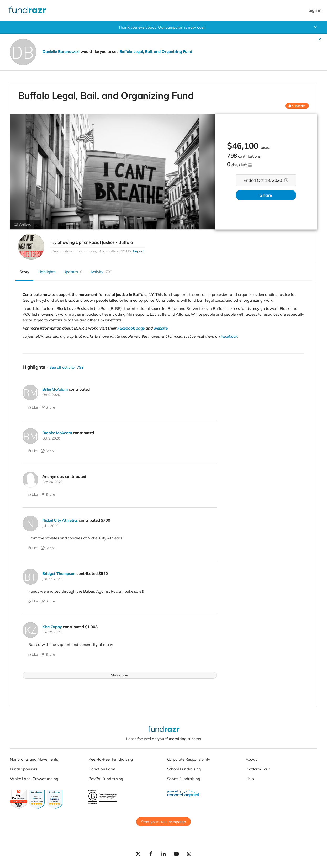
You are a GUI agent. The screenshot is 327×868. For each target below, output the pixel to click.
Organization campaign (70, 251)
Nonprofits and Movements (34, 758)
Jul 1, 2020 (50, 525)
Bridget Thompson (59, 573)
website (161, 328)
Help (250, 778)
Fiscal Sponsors (24, 768)
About (251, 758)
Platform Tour (258, 768)
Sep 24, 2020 (52, 481)
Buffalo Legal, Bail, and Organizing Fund (156, 52)
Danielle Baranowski (61, 52)
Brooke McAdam (57, 433)
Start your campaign (163, 821)
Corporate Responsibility (189, 758)
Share (266, 195)
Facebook (229, 336)
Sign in (315, 10)
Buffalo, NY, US (119, 251)
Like (33, 407)
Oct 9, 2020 (51, 395)
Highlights (46, 272)
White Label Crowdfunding (34, 778)
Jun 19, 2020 (52, 631)
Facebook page (131, 328)
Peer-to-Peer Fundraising (111, 758)
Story (24, 272)
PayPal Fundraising (106, 778)
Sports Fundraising (184, 778)
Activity (101, 272)
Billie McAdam (55, 389)
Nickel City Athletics (60, 519)
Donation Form (102, 768)
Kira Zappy (52, 626)
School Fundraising (184, 768)
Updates (73, 272)
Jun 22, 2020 (52, 578)
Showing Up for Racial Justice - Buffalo (95, 242)
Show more (120, 674)
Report (138, 251)
